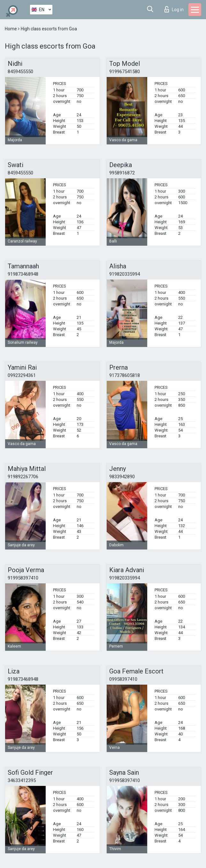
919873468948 (23, 274)
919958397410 (23, 578)
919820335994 (125, 274)
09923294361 (22, 375)
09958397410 (123, 679)
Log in (174, 9)
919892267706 (23, 477)
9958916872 (122, 173)
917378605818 (125, 375)
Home (11, 29)
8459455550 (20, 72)
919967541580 (125, 72)
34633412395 (22, 780)
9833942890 (122, 477)
